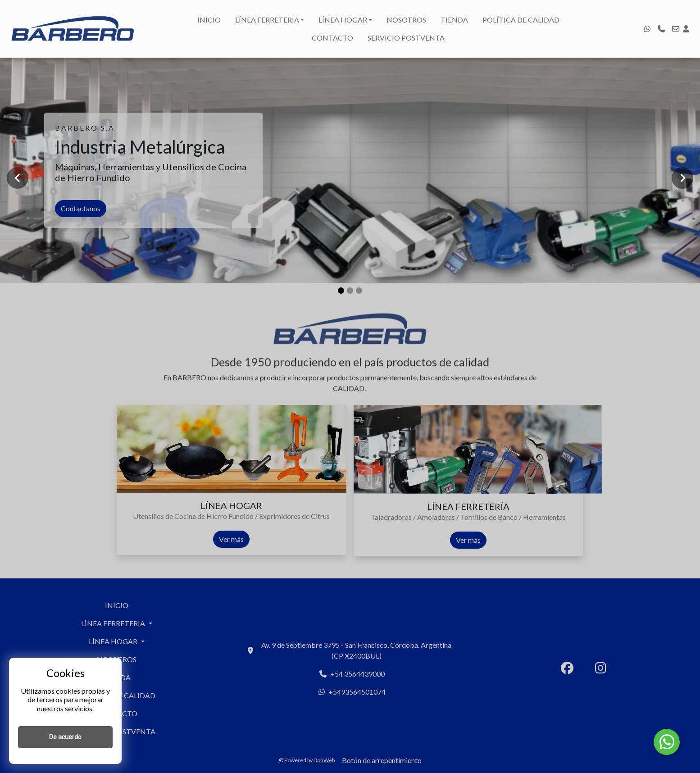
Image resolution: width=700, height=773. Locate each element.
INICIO (209, 20)
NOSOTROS (406, 20)
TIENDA (454, 20)
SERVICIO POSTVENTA (406, 38)
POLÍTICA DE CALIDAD (521, 20)
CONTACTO (332, 38)
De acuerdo (65, 737)
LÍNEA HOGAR (343, 20)
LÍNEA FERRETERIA (267, 20)
